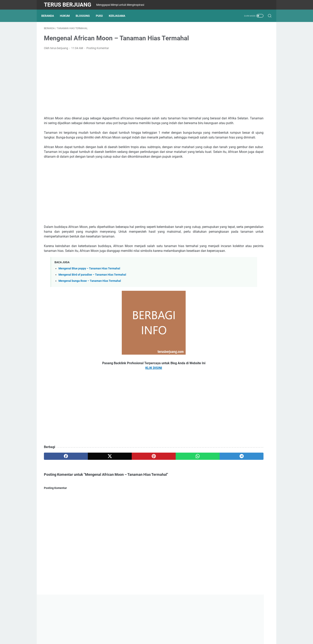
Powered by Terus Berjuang (166, 638)
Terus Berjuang (68, 5)
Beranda (50, 16)
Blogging (85, 16)
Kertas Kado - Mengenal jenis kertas (238, 226)
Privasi (123, 630)
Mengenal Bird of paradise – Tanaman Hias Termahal (92, 301)
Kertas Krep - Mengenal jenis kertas (238, 245)
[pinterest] (119, 483)
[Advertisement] (119, 86)
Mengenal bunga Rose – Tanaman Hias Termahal (90, 307)
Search (187, 630)
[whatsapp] (150, 483)
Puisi (102, 16)
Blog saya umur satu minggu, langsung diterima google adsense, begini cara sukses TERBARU (237, 173)
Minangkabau (170, 630)
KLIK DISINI (119, 394)
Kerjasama (120, 16)
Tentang (110, 630)
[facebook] (59, 483)
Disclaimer (151, 630)
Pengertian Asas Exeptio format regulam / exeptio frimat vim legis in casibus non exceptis (238, 202)
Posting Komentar (98, 51)
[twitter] (89, 483)
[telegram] (180, 483)
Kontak (136, 630)
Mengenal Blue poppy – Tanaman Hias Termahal (89, 295)
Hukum (67, 16)
